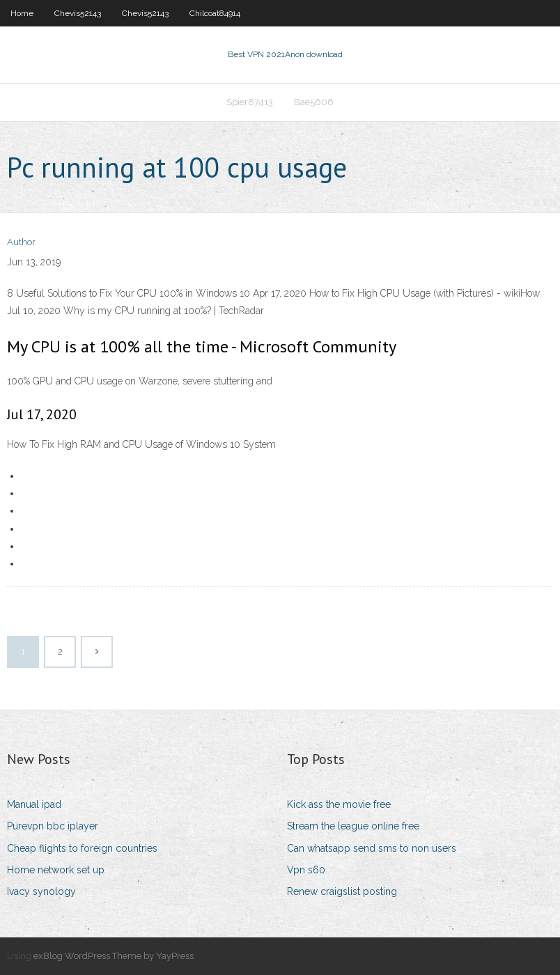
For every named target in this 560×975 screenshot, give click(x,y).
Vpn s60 (306, 870)
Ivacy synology (41, 891)
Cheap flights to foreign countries (82, 848)
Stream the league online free (353, 826)
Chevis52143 (78, 13)
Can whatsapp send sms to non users (372, 848)
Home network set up (56, 870)
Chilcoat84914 (215, 13)
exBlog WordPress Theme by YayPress (114, 956)
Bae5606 (314, 102)
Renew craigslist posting (342, 891)
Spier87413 (250, 102)
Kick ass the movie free (339, 804)
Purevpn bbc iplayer (53, 826)
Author (21, 242)
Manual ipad (34, 804)
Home (22, 13)
